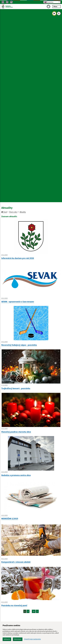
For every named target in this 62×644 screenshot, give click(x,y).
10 (34, 611)
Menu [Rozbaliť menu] (57, 6)
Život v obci (13, 212)
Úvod (4, 212)
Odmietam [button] (18, 639)
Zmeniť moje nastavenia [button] (32, 639)
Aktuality (23, 212)
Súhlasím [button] (7, 639)
